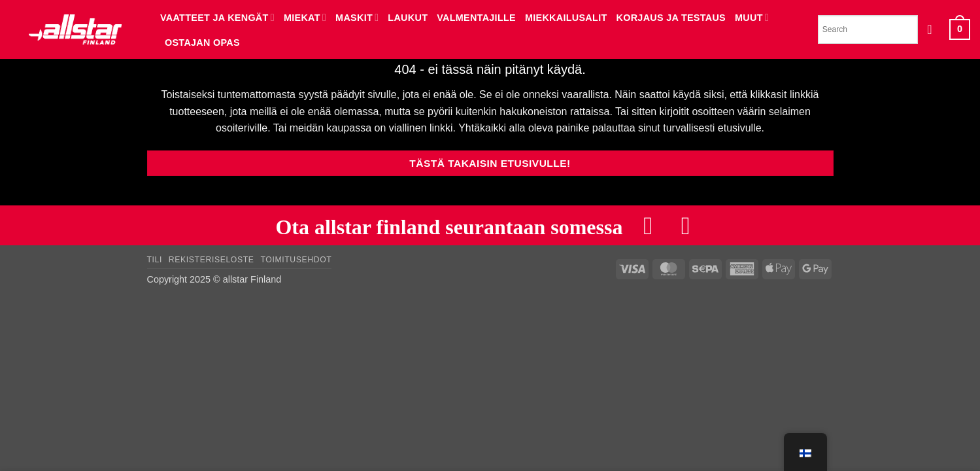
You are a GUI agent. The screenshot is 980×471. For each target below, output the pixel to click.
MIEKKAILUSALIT (566, 18)
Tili (155, 260)
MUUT (752, 17)
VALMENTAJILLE (476, 18)
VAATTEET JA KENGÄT (217, 17)
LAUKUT (408, 18)
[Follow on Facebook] (648, 225)
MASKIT (357, 17)
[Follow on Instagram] (686, 225)
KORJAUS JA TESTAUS (671, 18)
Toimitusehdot (296, 260)
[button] (934, 29)
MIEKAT (305, 17)
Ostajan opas (202, 43)
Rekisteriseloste (211, 260)
